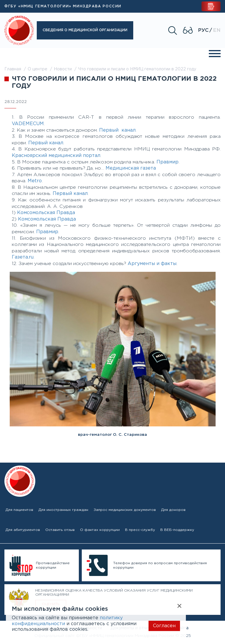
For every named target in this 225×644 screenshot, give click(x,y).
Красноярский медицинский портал (56, 156)
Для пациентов (19, 510)
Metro (35, 181)
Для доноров (173, 510)
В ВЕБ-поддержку (177, 530)
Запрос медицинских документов (125, 510)
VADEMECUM (28, 124)
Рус (203, 30)
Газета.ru (23, 257)
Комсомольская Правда (46, 213)
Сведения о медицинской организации (85, 30)
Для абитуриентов (23, 530)
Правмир (167, 162)
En (217, 30)
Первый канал (117, 130)
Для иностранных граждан (63, 510)
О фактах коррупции (100, 530)
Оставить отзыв (60, 530)
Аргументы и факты (152, 264)
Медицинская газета (131, 168)
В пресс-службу (140, 530)
